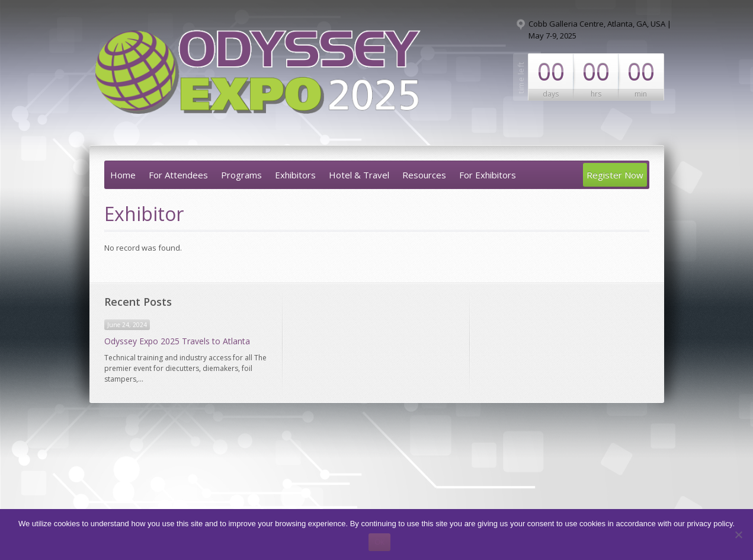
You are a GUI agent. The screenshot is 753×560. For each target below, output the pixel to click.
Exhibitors (295, 175)
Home (123, 175)
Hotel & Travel (359, 175)
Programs (241, 175)
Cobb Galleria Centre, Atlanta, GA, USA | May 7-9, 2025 (600, 30)
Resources (424, 175)
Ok (379, 542)
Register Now (615, 175)
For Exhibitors (488, 175)
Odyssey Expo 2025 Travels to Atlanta (177, 341)
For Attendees (178, 175)
